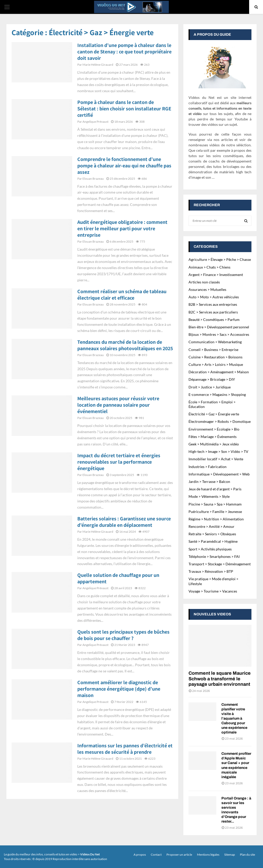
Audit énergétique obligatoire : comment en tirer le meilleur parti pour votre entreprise (122, 228)
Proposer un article (179, 855)
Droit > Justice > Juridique (210, 387)
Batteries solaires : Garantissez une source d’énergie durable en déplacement (124, 522)
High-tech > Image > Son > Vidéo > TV (218, 451)
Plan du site (247, 855)
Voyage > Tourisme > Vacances (213, 591)
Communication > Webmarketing (215, 342)
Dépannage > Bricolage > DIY (212, 379)
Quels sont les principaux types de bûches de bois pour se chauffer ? (123, 635)
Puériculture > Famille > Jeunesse (215, 512)
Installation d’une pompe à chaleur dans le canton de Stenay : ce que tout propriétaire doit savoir (124, 52)
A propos (140, 855)
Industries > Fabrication (208, 467)
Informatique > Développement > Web (219, 474)
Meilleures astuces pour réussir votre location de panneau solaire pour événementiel (118, 405)
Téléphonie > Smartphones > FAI (214, 556)
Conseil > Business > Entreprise (213, 350)
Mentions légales (208, 855)
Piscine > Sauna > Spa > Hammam (215, 504)
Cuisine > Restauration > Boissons (215, 357)
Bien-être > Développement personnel (219, 327)
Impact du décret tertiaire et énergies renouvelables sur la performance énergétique (119, 462)
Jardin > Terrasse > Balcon (209, 481)
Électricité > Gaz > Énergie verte (214, 414)
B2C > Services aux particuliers (213, 312)
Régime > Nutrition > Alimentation (216, 519)
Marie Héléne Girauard (98, 65)
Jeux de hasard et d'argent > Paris (215, 489)
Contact (156, 855)
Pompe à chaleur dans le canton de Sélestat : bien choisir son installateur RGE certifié (124, 109)
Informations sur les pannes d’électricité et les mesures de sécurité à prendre (125, 749)
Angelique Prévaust (95, 122)
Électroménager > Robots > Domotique (220, 421)
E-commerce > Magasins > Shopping (217, 394)
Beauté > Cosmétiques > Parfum (214, 319)
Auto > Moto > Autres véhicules (214, 297)
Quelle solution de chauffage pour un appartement (118, 578)
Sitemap (230, 855)
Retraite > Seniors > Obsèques (212, 534)
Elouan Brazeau (93, 179)
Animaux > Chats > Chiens (209, 267)
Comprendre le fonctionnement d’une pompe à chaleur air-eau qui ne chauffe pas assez (124, 166)
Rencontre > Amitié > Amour (212, 526)
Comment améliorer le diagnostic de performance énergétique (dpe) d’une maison (119, 689)
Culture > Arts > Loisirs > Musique (216, 364)
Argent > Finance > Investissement (216, 275)
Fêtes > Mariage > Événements (213, 437)
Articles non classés (204, 282)
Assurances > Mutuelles (207, 289)
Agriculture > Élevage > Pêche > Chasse (220, 259)
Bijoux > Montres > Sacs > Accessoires (219, 334)
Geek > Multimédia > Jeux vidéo (214, 444)
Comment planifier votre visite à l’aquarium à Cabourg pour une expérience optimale (234, 718)
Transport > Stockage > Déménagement (220, 564)
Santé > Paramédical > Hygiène (213, 541)
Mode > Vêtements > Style (209, 496)
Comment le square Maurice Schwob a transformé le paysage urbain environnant (220, 679)
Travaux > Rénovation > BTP (211, 571)
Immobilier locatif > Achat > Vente (216, 459)
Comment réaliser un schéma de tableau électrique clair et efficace (122, 295)
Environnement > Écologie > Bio (214, 429)
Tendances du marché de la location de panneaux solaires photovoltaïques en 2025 (125, 345)
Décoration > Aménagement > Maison (219, 372)
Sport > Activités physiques (210, 549)
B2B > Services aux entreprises (213, 304)
